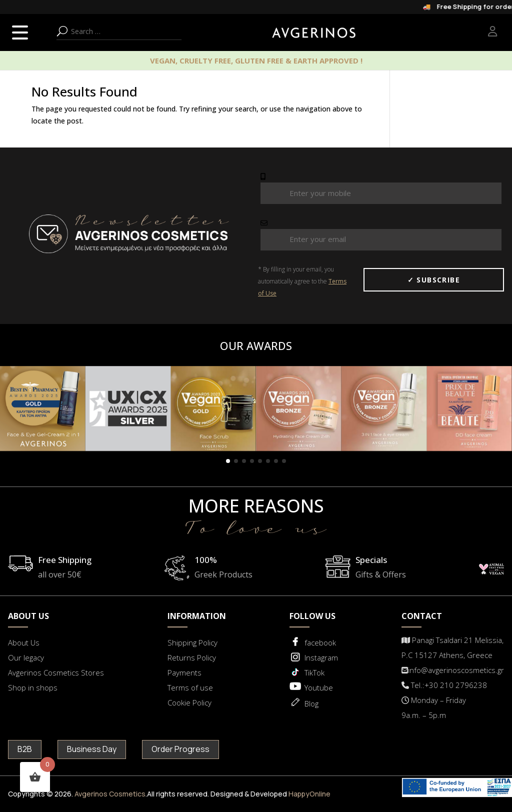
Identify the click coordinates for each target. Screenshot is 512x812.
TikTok (314, 672)
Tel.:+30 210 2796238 (444, 685)
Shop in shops (33, 687)
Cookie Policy (189, 702)
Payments (184, 672)
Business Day (92, 749)
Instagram (321, 657)
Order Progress (180, 749)
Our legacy (26, 657)
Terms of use (190, 687)
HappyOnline (309, 794)
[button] (228, 461)
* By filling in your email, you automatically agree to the (302, 281)
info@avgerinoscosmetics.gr (453, 670)
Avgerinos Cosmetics (110, 794)
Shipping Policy (192, 642)
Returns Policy (192, 657)
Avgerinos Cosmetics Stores (56, 672)
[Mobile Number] (381, 193)
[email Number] (381, 240)
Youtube (319, 687)
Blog (311, 703)
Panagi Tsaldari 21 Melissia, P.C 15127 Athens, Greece (452, 647)
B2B (25, 749)
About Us (24, 642)
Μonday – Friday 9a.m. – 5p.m (434, 707)
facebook (320, 642)
